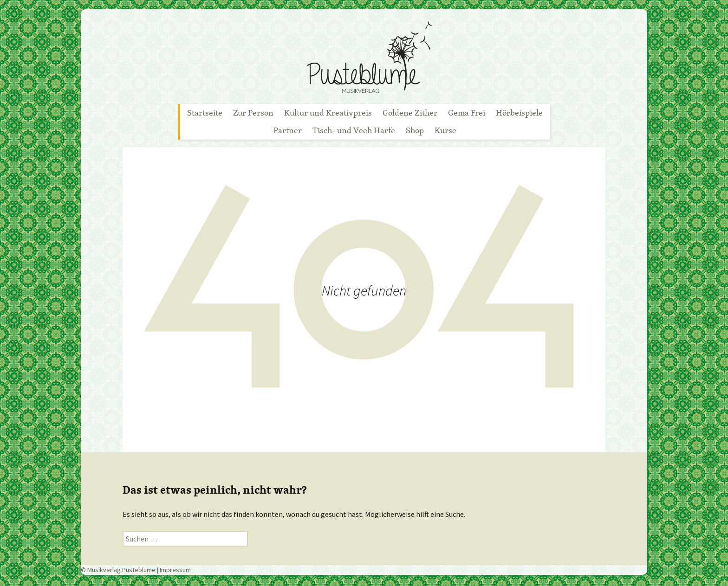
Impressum (175, 570)
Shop (415, 130)
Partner (288, 130)
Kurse (445, 130)
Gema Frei (467, 113)
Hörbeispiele (519, 113)
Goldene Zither (410, 113)
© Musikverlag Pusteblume (118, 570)
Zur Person (253, 113)
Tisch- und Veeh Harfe (354, 130)
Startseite (205, 113)
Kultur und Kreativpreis (328, 113)
